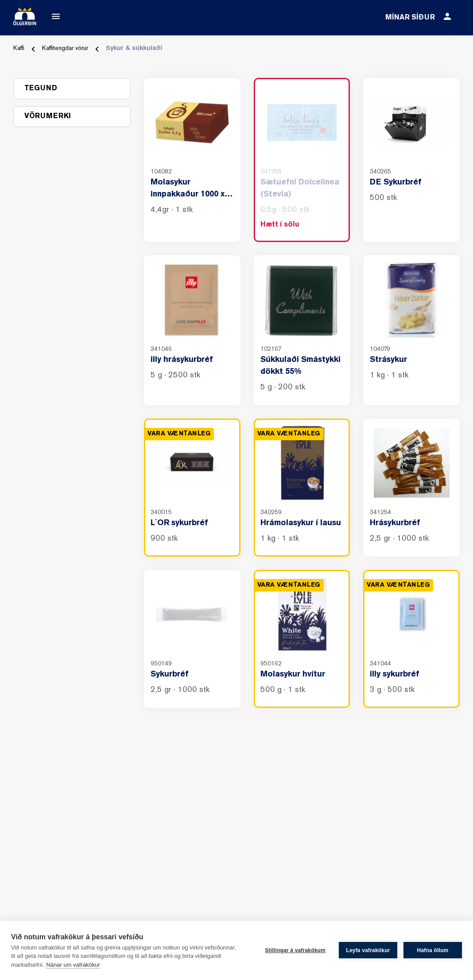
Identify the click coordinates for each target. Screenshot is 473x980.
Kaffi (19, 48)
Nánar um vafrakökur (73, 965)
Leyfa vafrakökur (368, 950)
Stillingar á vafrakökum (295, 950)
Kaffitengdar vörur (65, 48)
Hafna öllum (433, 950)
